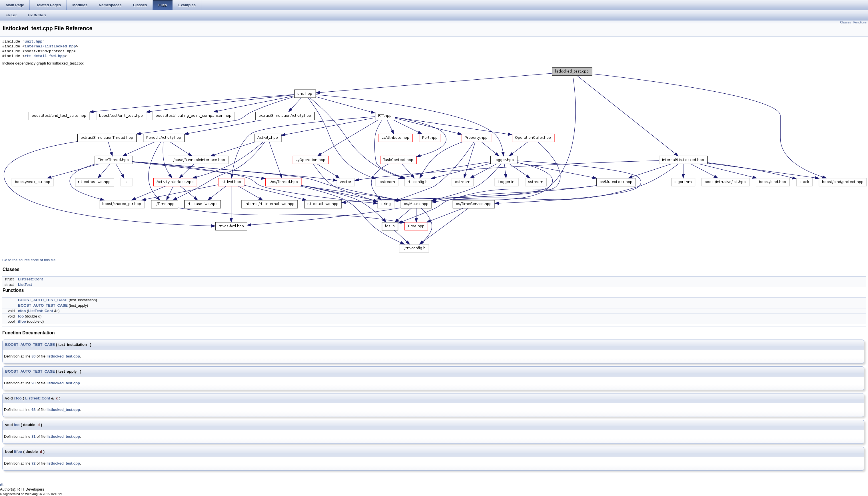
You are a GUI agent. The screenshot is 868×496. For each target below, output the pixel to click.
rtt (2, 484)
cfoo (22, 311)
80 (33, 356)
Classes (845, 22)
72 (33, 463)
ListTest (25, 285)
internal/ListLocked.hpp (50, 47)
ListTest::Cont (30, 279)
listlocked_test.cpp (63, 356)
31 (33, 436)
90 (33, 383)
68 (33, 410)
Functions (860, 22)
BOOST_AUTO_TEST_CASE (43, 300)
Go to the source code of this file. (29, 260)
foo (21, 316)
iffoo (22, 321)
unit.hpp (33, 42)
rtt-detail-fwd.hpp (45, 56)
